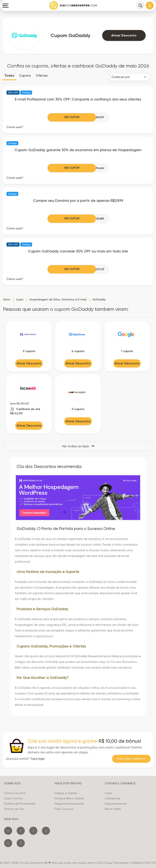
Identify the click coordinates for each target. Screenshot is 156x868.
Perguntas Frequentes (69, 804)
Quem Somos (14, 798)
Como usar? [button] (15, 127)
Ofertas (42, 75)
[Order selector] (129, 77)
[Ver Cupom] (78, 117)
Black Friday (113, 809)
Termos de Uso (14, 809)
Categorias (113, 798)
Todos (9, 75)
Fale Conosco (64, 809)
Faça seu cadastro (131, 759)
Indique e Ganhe (66, 793)
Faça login (38, 759)
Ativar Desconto (124, 35)
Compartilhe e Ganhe (69, 798)
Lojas (108, 793)
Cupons (25, 75)
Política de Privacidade (20, 804)
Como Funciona (15, 793)
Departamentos (116, 804)
